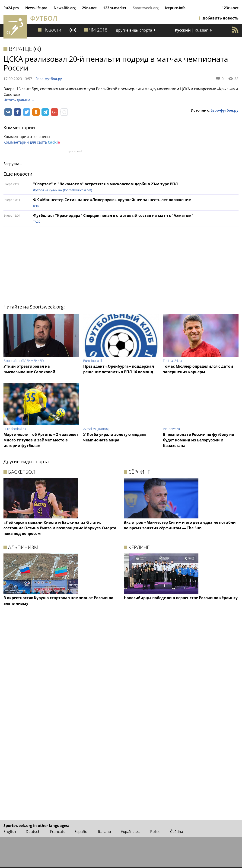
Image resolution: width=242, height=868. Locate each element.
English (10, 832)
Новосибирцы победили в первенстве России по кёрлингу (181, 598)
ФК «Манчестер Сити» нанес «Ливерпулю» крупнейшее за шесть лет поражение (112, 200)
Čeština (177, 832)
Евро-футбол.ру (49, 79)
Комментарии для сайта (32, 142)
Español (81, 832)
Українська (131, 832)
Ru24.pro (11, 8)
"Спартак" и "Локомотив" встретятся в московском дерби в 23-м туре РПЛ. (106, 184)
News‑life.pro (36, 8)
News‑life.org (65, 8)
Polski (155, 832)
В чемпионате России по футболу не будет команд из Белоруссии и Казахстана (198, 440)
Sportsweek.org (146, 8)
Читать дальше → (19, 100)
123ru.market (115, 8)
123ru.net (230, 8)
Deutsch (33, 832)
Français (57, 832)
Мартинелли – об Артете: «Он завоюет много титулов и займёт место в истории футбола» (41, 440)
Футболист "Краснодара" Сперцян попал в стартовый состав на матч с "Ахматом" (113, 215)
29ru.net (89, 8)
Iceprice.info (175, 8)
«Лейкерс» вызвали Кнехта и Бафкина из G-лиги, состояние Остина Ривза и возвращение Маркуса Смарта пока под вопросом (60, 528)
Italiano (105, 832)
